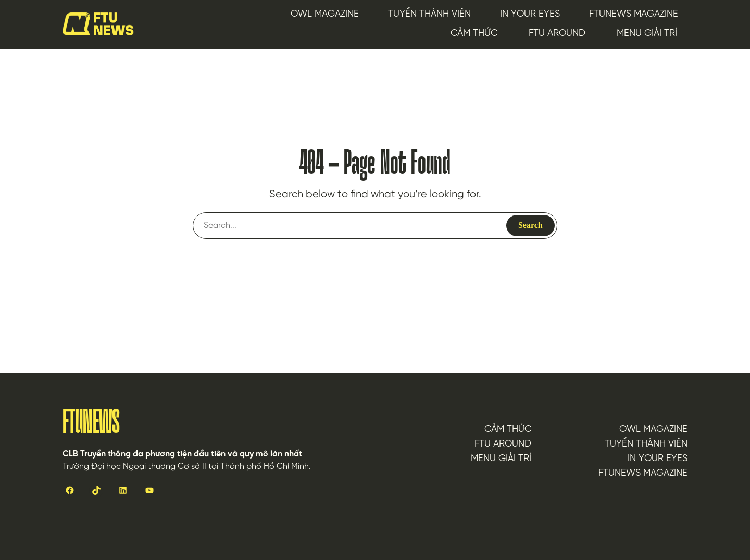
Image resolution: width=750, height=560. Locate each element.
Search (530, 225)
